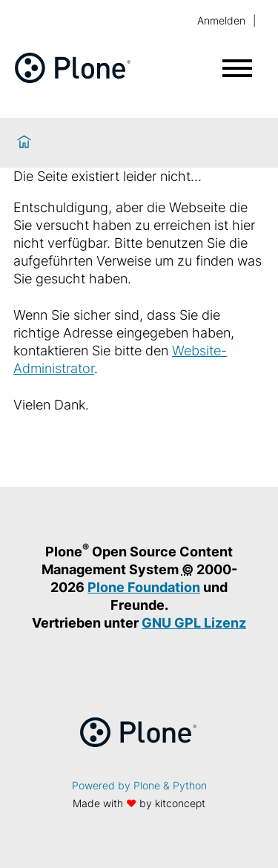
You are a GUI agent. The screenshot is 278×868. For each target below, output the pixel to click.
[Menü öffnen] (237, 68)
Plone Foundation (144, 587)
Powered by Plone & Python (139, 785)
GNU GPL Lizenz (194, 623)
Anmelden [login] (221, 20)
